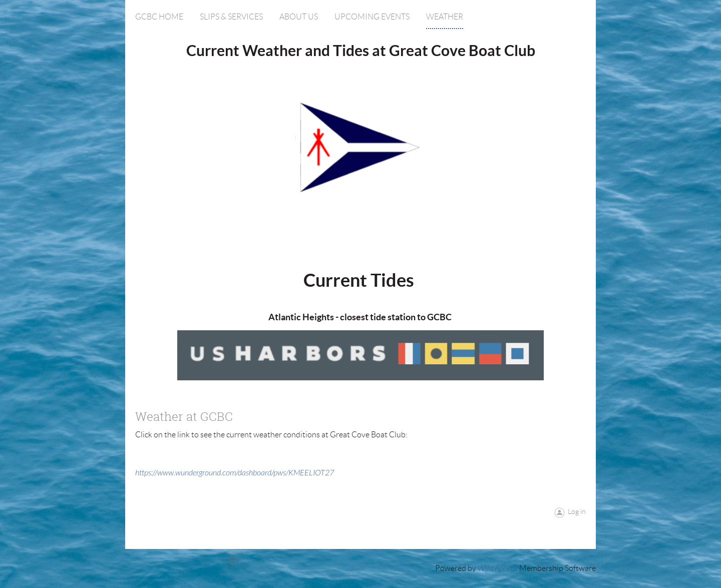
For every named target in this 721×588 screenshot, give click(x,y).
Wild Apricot (498, 568)
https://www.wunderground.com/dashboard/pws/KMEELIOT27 (235, 473)
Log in (577, 511)
